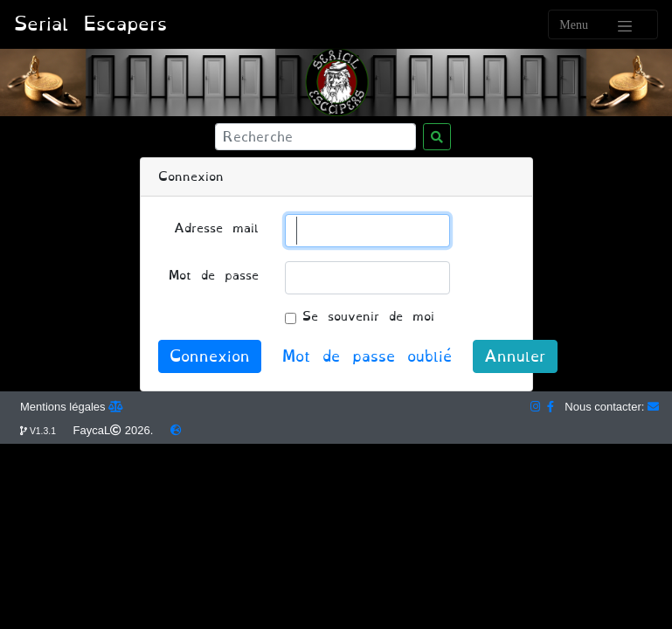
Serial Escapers (90, 24)
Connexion (210, 356)
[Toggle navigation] (603, 24)
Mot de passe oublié (367, 356)
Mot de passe (214, 276)
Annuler (515, 356)
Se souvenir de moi (368, 317)
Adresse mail (216, 228)
